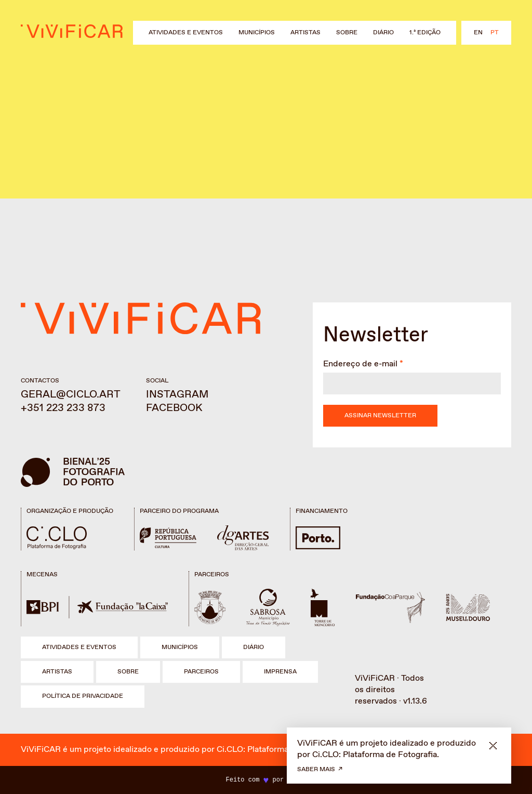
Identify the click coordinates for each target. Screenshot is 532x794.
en (478, 33)
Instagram (177, 395)
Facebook (174, 408)
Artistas (305, 33)
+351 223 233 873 (63, 408)
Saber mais (316, 770)
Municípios (257, 33)
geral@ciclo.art (71, 395)
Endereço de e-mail (360, 364)
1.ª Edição (425, 33)
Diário (383, 33)
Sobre (347, 33)
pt (495, 33)
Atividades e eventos (186, 33)
